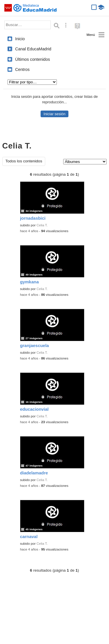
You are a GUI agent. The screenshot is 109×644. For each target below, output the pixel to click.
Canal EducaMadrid (33, 49)
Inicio (20, 39)
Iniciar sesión (54, 114)
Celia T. (42, 225)
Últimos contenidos (32, 59)
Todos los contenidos (24, 161)
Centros (22, 69)
